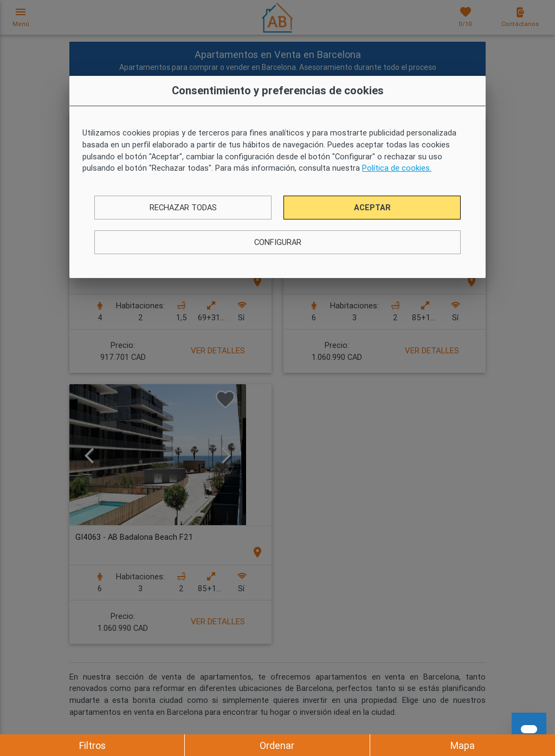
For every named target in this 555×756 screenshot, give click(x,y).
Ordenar (277, 745)
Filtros (92, 745)
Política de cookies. (397, 168)
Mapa (463, 745)
